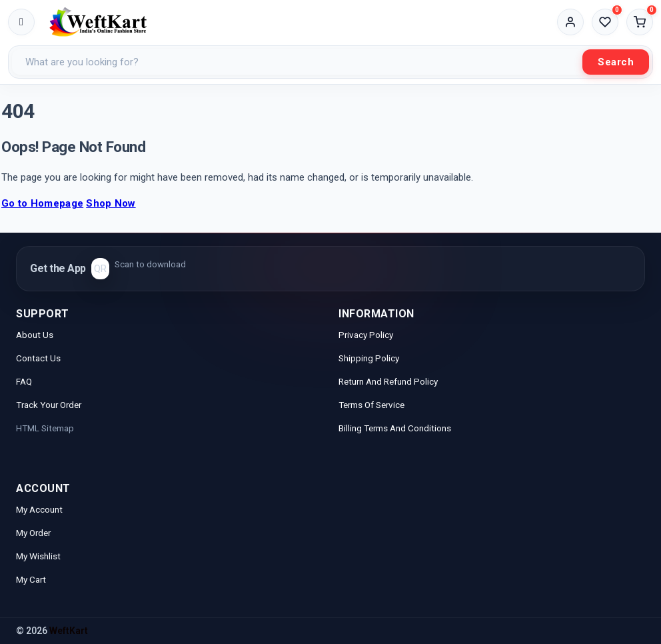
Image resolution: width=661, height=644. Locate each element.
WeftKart (69, 631)
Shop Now (111, 203)
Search (616, 62)
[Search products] (297, 62)
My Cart (31, 579)
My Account (40, 509)
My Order (33, 533)
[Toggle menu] (21, 22)
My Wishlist (38, 556)
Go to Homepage (42, 203)
